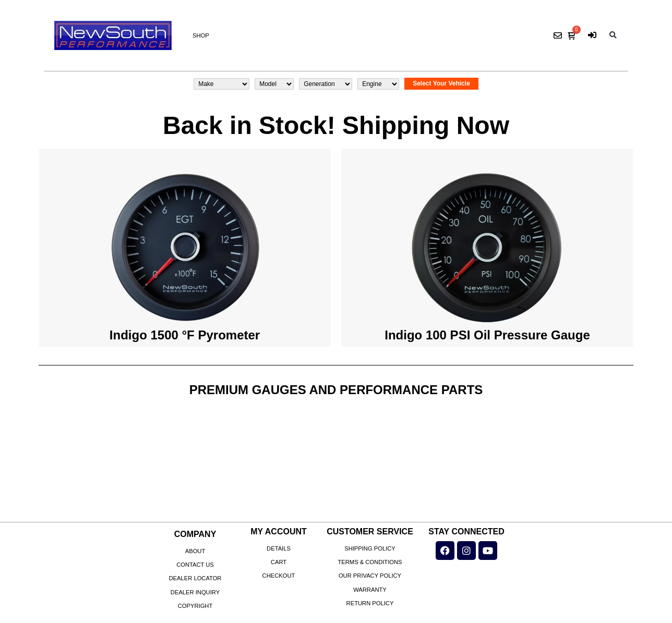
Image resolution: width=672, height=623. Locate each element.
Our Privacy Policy (370, 576)
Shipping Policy (370, 548)
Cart (279, 562)
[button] (613, 36)
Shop (201, 35)
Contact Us (195, 565)
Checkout (279, 576)
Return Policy (370, 603)
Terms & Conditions (370, 562)
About (195, 551)
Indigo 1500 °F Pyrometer (185, 335)
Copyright (195, 606)
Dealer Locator (195, 578)
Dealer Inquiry (195, 592)
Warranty (370, 590)
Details (279, 548)
